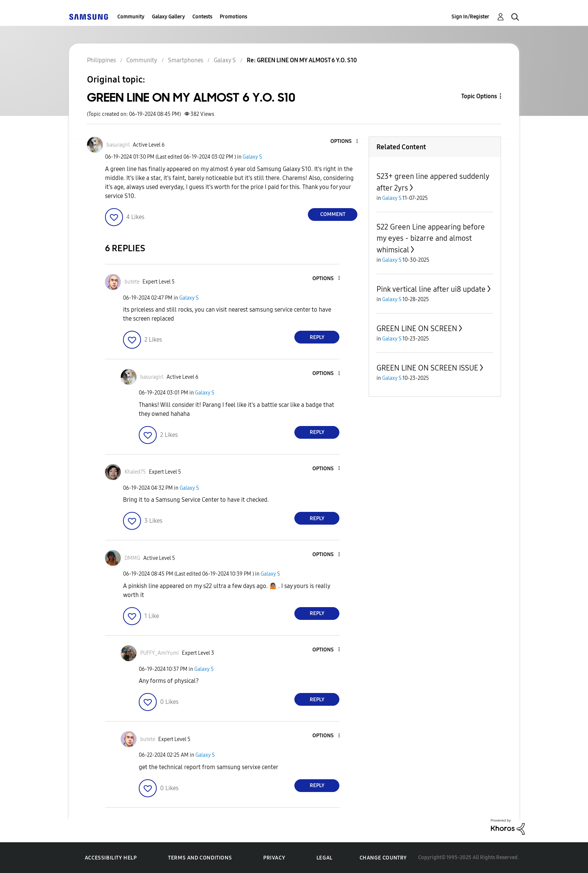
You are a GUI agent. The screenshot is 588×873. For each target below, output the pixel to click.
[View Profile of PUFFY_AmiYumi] (160, 653)
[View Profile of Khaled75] (135, 472)
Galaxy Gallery (168, 17)
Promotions (233, 17)
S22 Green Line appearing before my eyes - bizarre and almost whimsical (431, 238)
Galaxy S (252, 157)
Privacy (274, 858)
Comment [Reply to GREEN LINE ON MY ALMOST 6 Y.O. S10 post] (333, 214)
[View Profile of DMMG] (132, 558)
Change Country (383, 858)
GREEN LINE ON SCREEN (417, 328)
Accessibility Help (111, 858)
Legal (325, 858)
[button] (345, 142)
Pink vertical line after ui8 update (431, 289)
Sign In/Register (470, 17)
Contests (202, 17)
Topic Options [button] (479, 96)
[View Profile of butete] (132, 282)
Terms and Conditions (200, 858)
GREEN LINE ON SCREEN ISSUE (427, 368)
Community (131, 17)
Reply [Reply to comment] (317, 337)
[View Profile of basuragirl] (118, 145)
